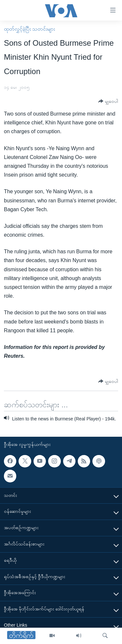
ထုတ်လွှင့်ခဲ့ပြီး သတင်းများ (29, 29)
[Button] (108, 101)
